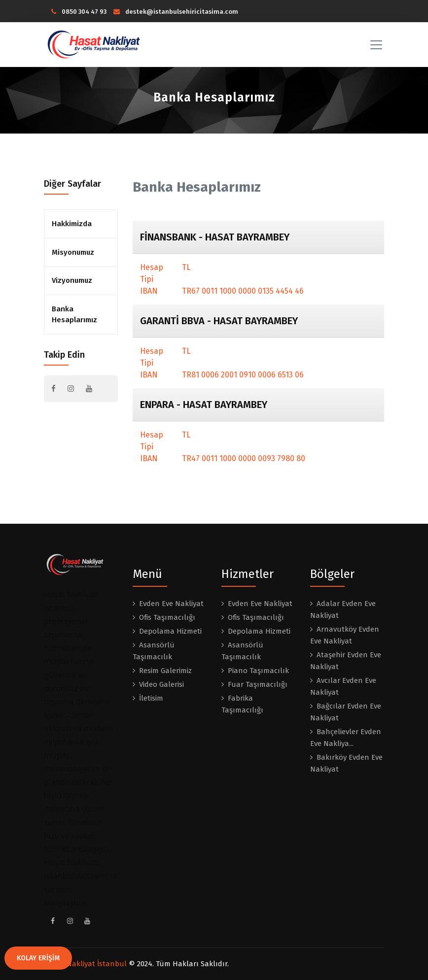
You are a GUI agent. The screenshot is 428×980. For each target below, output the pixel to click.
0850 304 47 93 (79, 12)
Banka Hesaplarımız (74, 315)
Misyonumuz (73, 252)
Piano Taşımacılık (258, 671)
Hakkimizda (72, 224)
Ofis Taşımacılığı (167, 617)
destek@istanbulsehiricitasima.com (176, 12)
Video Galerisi (161, 684)
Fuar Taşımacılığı (258, 684)
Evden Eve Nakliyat (171, 604)
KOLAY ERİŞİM (38, 958)
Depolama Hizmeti (170, 631)
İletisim (151, 698)
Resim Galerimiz (165, 671)
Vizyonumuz (72, 280)
